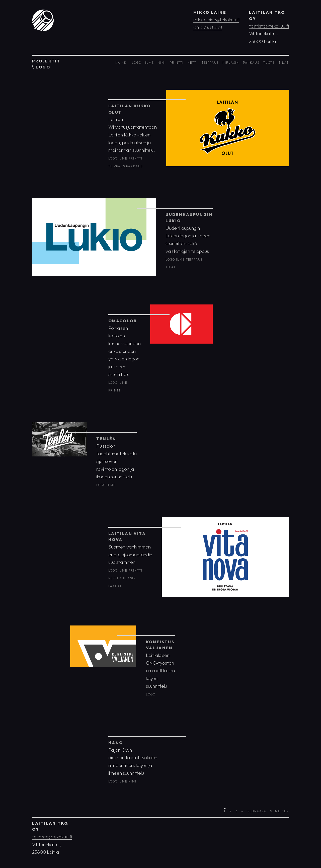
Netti (193, 63)
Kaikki (122, 63)
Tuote (269, 63)
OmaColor (123, 321)
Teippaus (210, 63)
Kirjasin (231, 63)
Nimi (162, 63)
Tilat (284, 63)
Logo (137, 63)
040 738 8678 (208, 27)
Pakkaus (251, 63)
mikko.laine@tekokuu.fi (216, 20)
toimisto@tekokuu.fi (269, 26)
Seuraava (257, 811)
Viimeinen (279, 811)
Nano (116, 743)
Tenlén (106, 439)
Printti (177, 63)
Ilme (150, 63)
